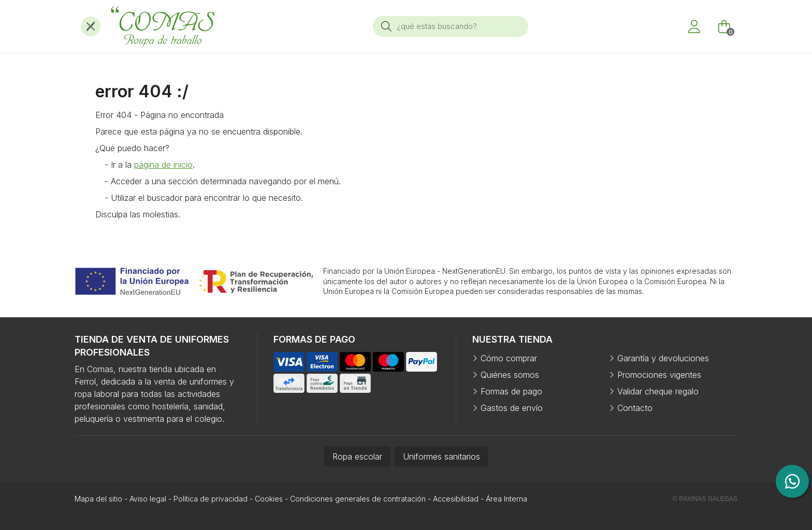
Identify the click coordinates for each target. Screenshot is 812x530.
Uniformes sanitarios (441, 457)
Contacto (635, 408)
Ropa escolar (357, 457)
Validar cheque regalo (658, 391)
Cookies (269, 499)
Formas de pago (511, 391)
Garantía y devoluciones (663, 358)
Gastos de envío (512, 408)
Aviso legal (148, 499)
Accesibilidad (456, 499)
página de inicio (163, 165)
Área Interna (506, 499)
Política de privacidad (211, 499)
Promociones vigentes (659, 375)
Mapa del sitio (98, 499)
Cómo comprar (509, 358)
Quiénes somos (510, 375)
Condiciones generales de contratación (358, 499)
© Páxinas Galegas (705, 499)
